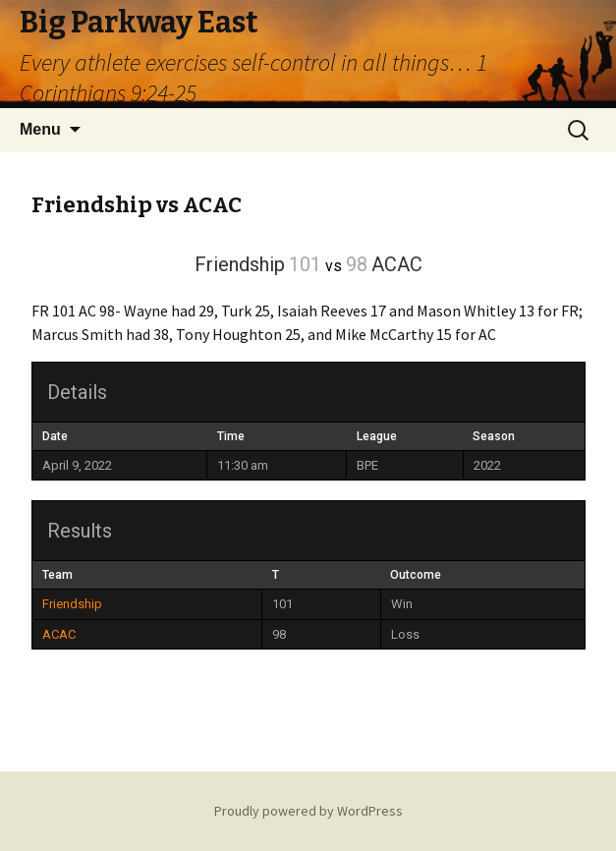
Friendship (72, 604)
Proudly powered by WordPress (308, 811)
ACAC (59, 634)
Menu (40, 129)
